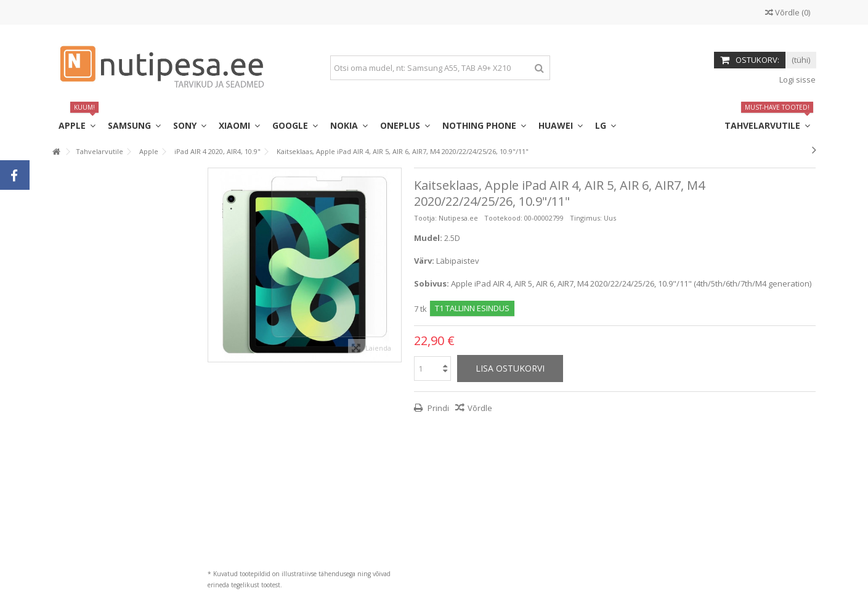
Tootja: (425, 218)
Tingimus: (586, 218)
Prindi (437, 408)
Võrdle (480, 408)
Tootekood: (503, 218)
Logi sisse (797, 79)
